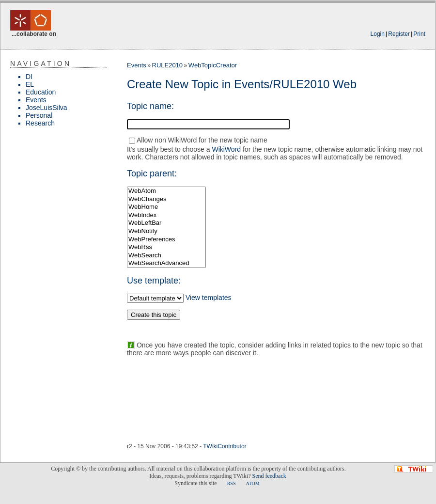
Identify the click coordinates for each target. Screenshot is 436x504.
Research (40, 123)
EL (30, 84)
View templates (209, 298)
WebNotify (166, 231)
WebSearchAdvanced (166, 263)
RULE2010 (168, 65)
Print (419, 34)
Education (41, 92)
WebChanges (166, 199)
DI (29, 77)
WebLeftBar (166, 223)
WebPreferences (166, 240)
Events (36, 100)
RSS (232, 483)
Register (399, 34)
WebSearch (166, 256)
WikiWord (226, 149)
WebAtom (166, 191)
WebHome (166, 207)
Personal (39, 115)
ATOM (252, 483)
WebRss (166, 247)
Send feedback (269, 476)
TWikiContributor (225, 446)
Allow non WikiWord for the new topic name (202, 140)
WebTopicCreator (213, 65)
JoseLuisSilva (47, 108)
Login (378, 34)
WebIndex (166, 215)
